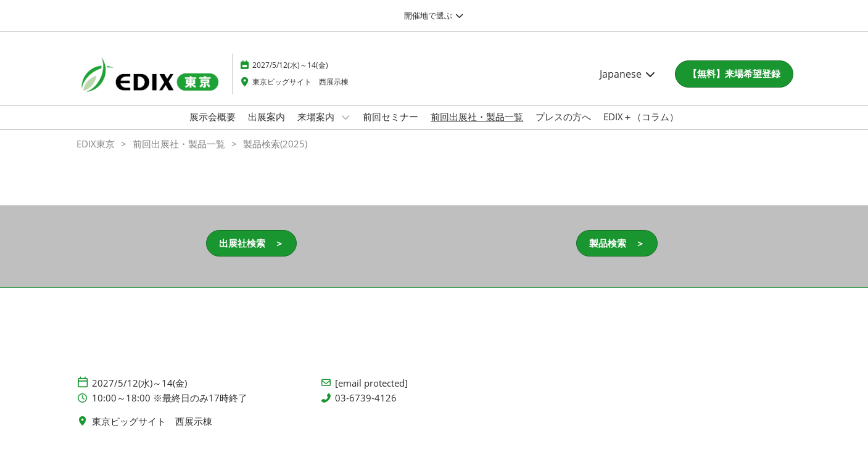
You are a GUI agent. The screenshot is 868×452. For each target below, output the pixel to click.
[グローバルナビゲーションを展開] (434, 15)
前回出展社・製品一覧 (477, 117)
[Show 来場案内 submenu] (345, 117)
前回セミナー (391, 117)
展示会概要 (213, 117)
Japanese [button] (628, 74)
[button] (734, 74)
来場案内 (317, 117)
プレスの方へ (563, 117)
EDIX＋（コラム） (641, 117)
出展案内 (267, 117)
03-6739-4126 (366, 398)
